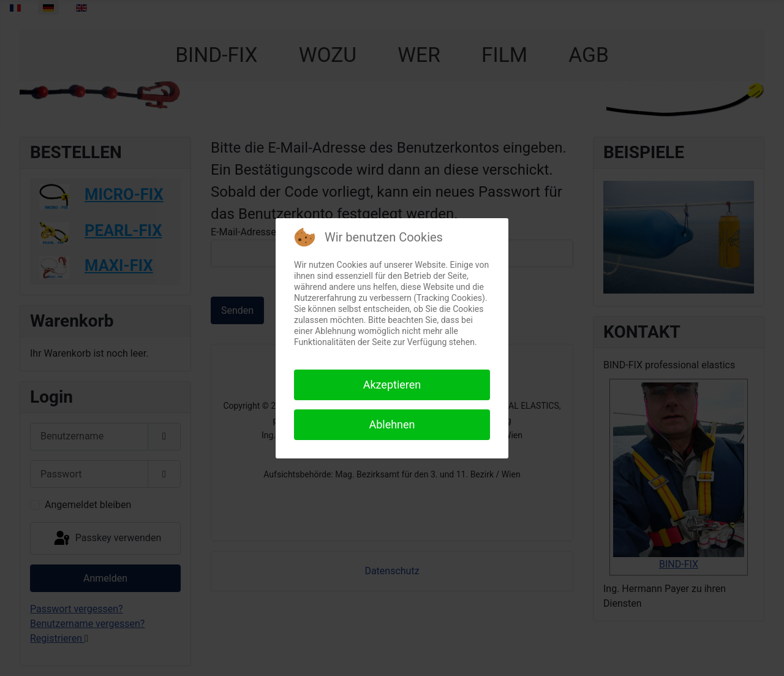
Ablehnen (392, 424)
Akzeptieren (392, 385)
